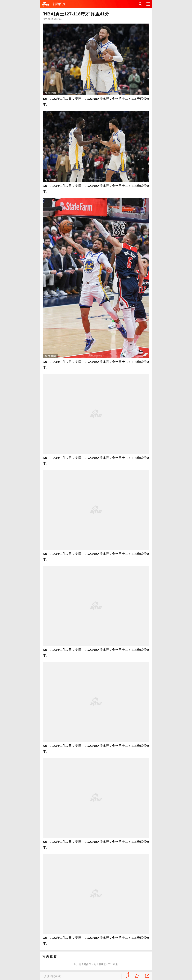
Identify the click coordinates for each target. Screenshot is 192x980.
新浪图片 (59, 4)
